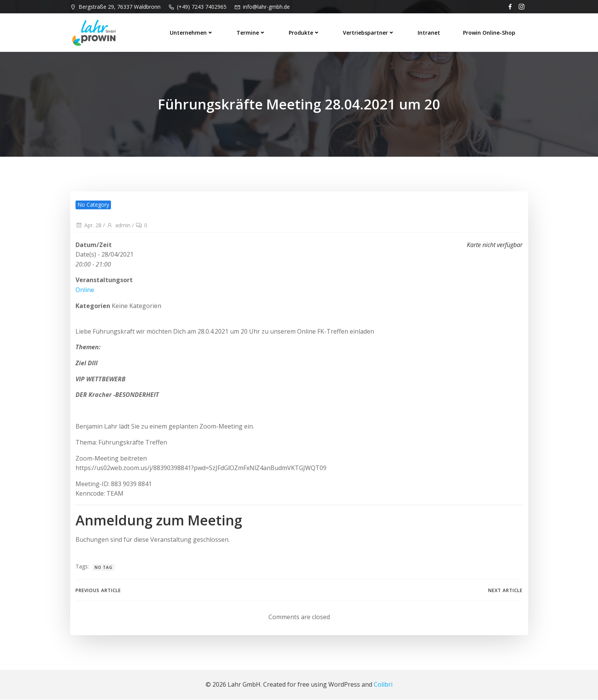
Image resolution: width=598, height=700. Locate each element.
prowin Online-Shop (489, 32)
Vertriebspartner (369, 32)
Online (85, 290)
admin (118, 226)
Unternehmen (192, 32)
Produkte (305, 32)
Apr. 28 (88, 226)
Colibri (383, 685)
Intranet (429, 32)
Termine (252, 32)
